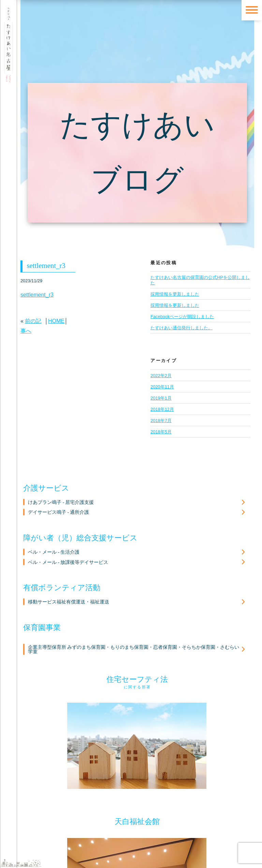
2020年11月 (162, 387)
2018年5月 (161, 432)
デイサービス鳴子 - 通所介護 (59, 512)
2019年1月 (161, 398)
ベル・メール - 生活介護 (54, 552)
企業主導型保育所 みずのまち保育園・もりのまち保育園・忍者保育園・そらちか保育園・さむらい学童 (134, 650)
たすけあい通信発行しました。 (181, 328)
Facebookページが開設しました (182, 317)
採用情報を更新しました (175, 305)
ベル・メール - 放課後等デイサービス (68, 562)
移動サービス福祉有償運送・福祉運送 (69, 602)
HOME (56, 321)
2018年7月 (161, 421)
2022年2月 (161, 376)
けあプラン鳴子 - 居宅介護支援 (61, 502)
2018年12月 (162, 409)
